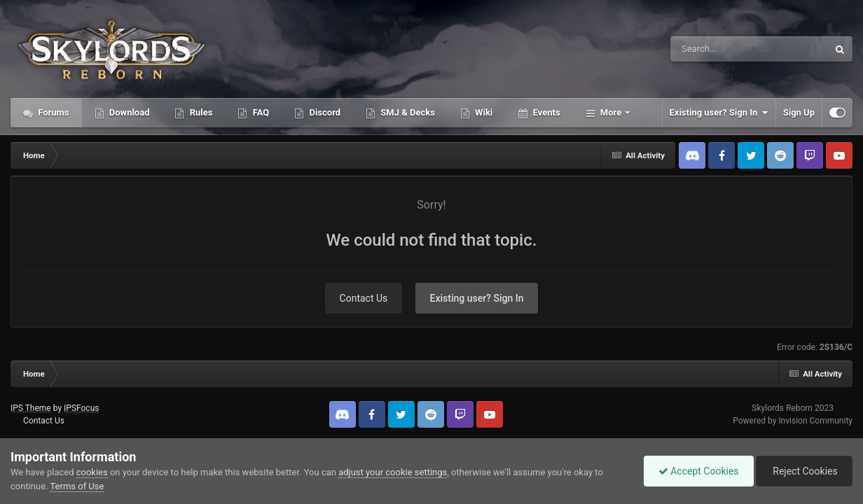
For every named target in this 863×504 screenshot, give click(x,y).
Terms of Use (77, 486)
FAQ (260, 112)
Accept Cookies (699, 471)
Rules (200, 112)
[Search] (714, 49)
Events (545, 112)
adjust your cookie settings (393, 472)
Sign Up (799, 112)
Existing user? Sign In (719, 113)
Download (129, 112)
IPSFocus (81, 408)
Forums (53, 112)
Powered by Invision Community (793, 421)
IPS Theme (31, 408)
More (611, 112)
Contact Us (364, 298)
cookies (92, 472)
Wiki (483, 112)
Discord (324, 112)
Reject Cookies (804, 471)
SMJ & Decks (407, 112)
